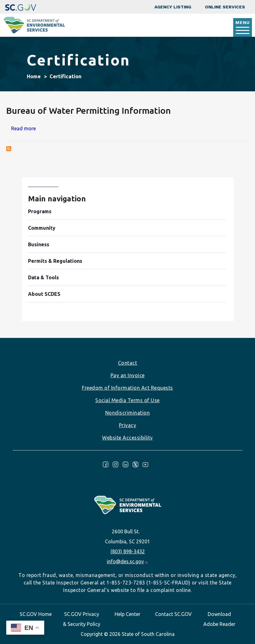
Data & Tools (43, 277)
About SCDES (44, 294)
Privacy (128, 425)
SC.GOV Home (36, 614)
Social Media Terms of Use (127, 400)
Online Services (225, 7)
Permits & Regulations (55, 261)
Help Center (127, 614)
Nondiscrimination (128, 413)
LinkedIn (125, 464)
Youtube (145, 464)
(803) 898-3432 (128, 551)
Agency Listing (173, 7)
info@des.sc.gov (127, 561)
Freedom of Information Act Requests (127, 388)
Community (42, 228)
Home (34, 76)
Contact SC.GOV (173, 614)
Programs (40, 211)
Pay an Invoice (128, 375)
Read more (24, 128)
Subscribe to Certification (9, 149)
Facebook (106, 464)
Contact (128, 363)
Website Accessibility (127, 438)
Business (39, 244)
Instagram (116, 464)
